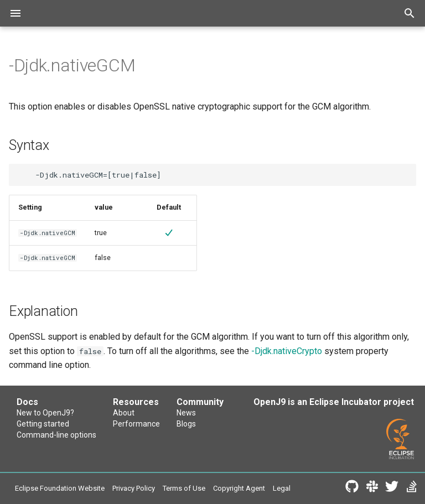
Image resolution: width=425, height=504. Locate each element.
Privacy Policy (134, 488)
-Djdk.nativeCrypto (287, 351)
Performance (136, 424)
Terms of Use (184, 488)
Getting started (43, 424)
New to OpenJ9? (45, 413)
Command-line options (56, 435)
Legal (282, 488)
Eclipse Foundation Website (60, 488)
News (186, 413)
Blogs (186, 424)
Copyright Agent (239, 488)
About (124, 413)
